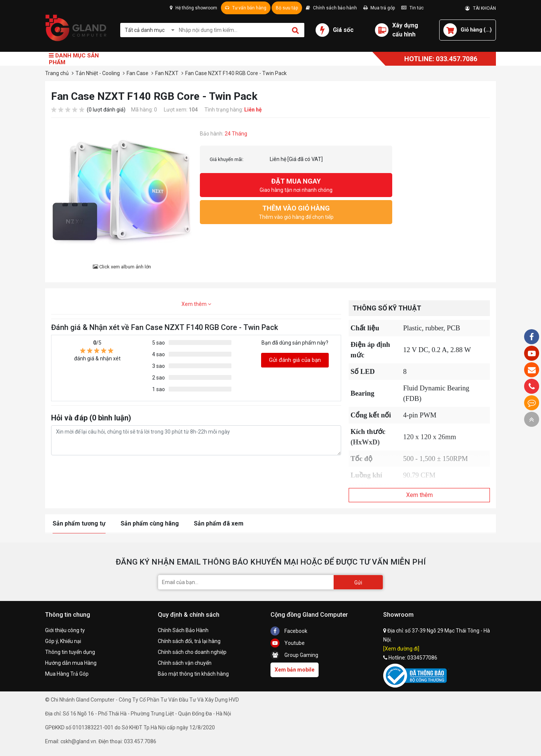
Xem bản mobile (295, 670)
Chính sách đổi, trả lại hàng (189, 641)
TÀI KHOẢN (481, 8)
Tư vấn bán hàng (246, 8)
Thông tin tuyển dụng (70, 652)
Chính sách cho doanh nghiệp (192, 652)
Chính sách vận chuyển (185, 663)
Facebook (289, 631)
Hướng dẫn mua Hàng (71, 663)
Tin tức (413, 8)
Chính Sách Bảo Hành (183, 630)
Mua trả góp (379, 8)
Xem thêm (196, 304)
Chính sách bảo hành (331, 8)
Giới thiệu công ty (65, 630)
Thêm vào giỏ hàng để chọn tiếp (296, 212)
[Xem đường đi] (401, 649)
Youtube (288, 643)
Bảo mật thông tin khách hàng (193, 674)
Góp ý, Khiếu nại (63, 641)
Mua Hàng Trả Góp (67, 674)
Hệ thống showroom (193, 8)
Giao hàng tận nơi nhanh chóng (296, 184)
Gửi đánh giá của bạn (295, 360)
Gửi (358, 583)
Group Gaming (294, 655)
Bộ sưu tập (287, 8)
